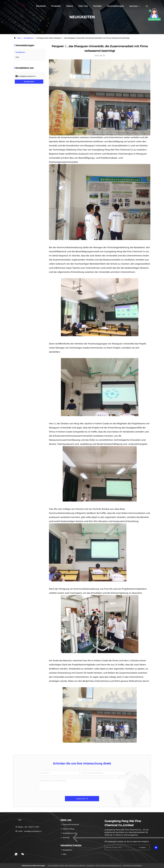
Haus (19, 38)
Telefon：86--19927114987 (27, 827)
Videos (70, 6)
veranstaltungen (115, 6)
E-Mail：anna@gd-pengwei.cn (28, 831)
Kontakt (97, 6)
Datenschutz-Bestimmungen (33, 866)
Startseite (41, 6)
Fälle (17, 57)
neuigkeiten (28, 38)
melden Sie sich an (143, 847)
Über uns (83, 6)
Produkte (56, 6)
